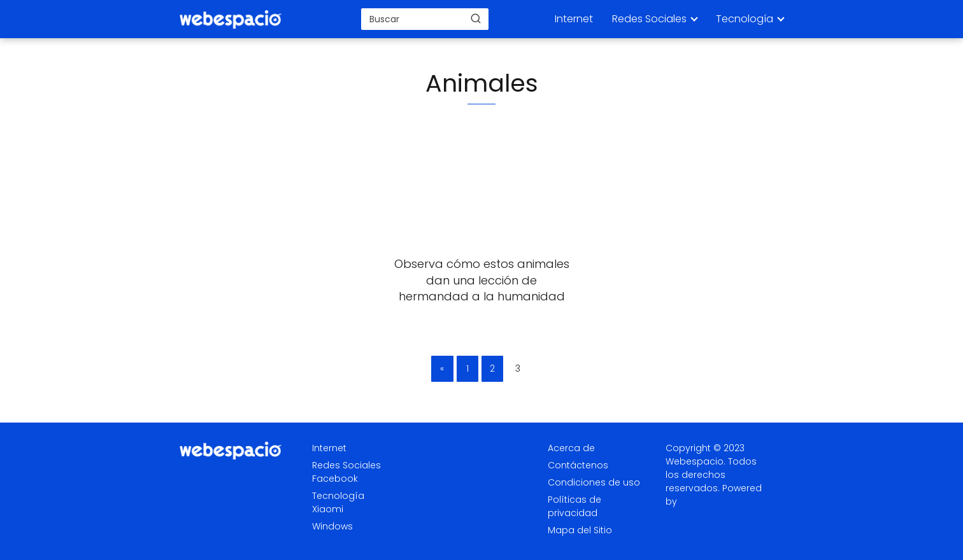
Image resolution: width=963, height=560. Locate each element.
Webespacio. (695, 461)
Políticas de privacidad (574, 506)
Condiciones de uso (594, 482)
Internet (574, 19)
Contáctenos (578, 465)
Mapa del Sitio (580, 530)
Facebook (335, 479)
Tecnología (745, 19)
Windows (332, 526)
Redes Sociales (649, 19)
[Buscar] (476, 18)
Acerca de (571, 448)
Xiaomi (328, 509)
